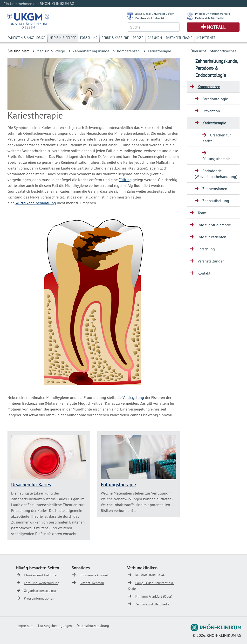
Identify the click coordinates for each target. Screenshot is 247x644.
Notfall (216, 27)
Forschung (89, 38)
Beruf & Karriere (115, 38)
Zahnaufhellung (216, 201)
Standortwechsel (224, 51)
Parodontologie (215, 99)
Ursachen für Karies (31, 485)
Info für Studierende (214, 225)
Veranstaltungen (211, 261)
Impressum (25, 626)
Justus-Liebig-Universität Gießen (155, 14)
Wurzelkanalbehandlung (36, 203)
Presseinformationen (39, 598)
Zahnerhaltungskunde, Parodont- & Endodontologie (217, 68)
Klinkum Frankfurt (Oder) (154, 596)
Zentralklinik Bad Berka (152, 604)
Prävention (211, 111)
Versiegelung (133, 397)
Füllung (125, 180)
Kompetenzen (128, 51)
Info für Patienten (212, 237)
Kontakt (204, 273)
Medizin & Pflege (63, 38)
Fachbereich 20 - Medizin (210, 18)
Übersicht (198, 51)
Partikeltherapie (179, 38)
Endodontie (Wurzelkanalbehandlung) (216, 174)
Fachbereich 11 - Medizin (150, 18)
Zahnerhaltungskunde (91, 51)
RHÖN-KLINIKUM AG (150, 575)
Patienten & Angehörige (26, 38)
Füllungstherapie (118, 485)
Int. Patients (206, 38)
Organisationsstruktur (40, 591)
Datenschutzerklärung (93, 626)
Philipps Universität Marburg (213, 14)
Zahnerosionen (215, 189)
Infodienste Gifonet (94, 575)
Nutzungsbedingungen (55, 626)
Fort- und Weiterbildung (42, 583)
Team (202, 213)
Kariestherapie (159, 51)
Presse (138, 38)
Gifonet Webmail (92, 583)
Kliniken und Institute (40, 575)
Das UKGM (155, 38)
